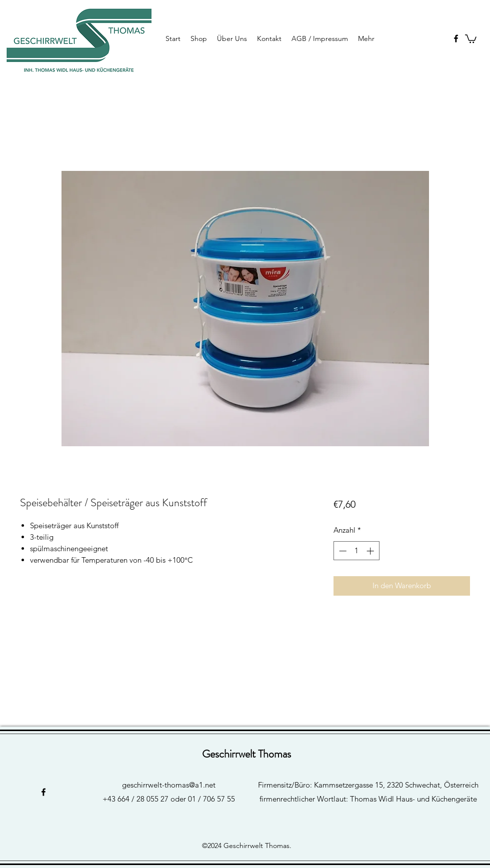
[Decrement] (342, 551)
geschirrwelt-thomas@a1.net (169, 785)
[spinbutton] (356, 551)
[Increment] (371, 551)
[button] (471, 38)
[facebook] (456, 38)
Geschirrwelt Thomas (246, 754)
